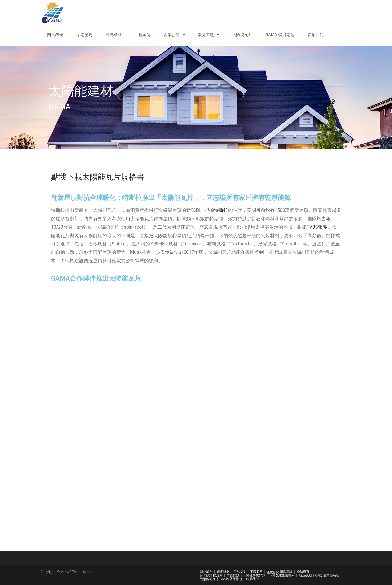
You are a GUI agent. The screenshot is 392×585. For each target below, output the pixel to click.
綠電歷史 (223, 572)
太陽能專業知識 (254, 575)
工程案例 (256, 572)
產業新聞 (273, 572)
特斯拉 (221, 210)
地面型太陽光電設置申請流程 (319, 575)
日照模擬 (239, 572)
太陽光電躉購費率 (282, 575)
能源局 (218, 575)
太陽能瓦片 (208, 579)
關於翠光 (206, 572)
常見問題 (206, 576)
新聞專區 (286, 572)
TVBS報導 (317, 227)
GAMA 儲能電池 (231, 579)
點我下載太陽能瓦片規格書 (98, 177)
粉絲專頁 (303, 572)
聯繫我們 (252, 579)
